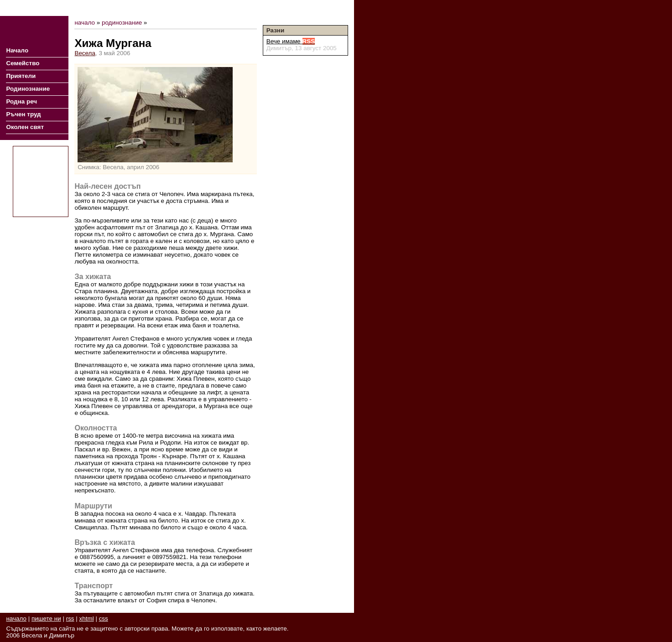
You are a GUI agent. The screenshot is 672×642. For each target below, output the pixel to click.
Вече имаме (291, 41)
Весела (85, 53)
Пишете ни (332, 8)
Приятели (21, 76)
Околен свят (25, 127)
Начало (17, 50)
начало (85, 23)
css (104, 619)
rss (70, 619)
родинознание (122, 23)
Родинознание (28, 89)
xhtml (87, 619)
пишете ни (46, 619)
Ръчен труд (23, 114)
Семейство (23, 63)
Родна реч (21, 101)
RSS (306, 8)
